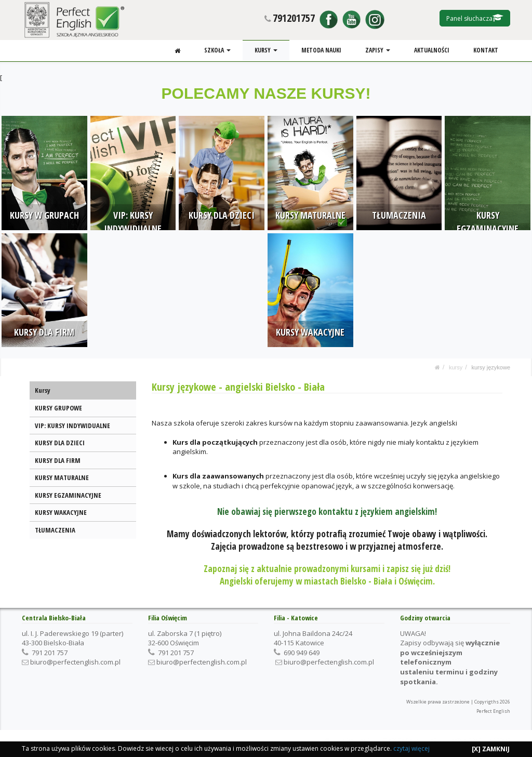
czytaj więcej (411, 748)
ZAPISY (378, 50)
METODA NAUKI (322, 50)
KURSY (267, 50)
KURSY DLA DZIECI (60, 443)
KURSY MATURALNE (62, 477)
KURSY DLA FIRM (58, 460)
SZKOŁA (218, 50)
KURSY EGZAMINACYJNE (68, 495)
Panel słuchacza (475, 18)
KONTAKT (486, 50)
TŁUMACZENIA (55, 530)
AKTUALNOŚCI (432, 50)
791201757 (294, 18)
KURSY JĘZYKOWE (491, 367)
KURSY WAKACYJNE (61, 512)
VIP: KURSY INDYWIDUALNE (72, 426)
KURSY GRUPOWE (58, 408)
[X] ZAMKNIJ (491, 749)
